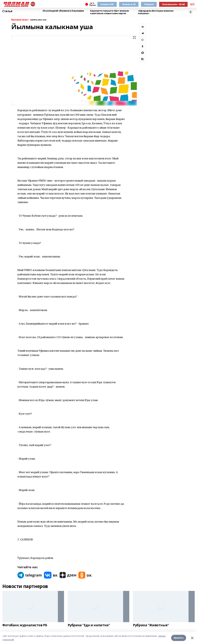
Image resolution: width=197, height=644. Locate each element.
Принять (179, 638)
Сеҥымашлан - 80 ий (173, 4)
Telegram (149, 4)
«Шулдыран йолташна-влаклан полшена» (156, 12)
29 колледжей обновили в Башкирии (63, 11)
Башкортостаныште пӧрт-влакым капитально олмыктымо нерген (109, 12)
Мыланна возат (20, 20)
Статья (7, 11)
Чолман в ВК (107, 4)
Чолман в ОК (129, 4)
